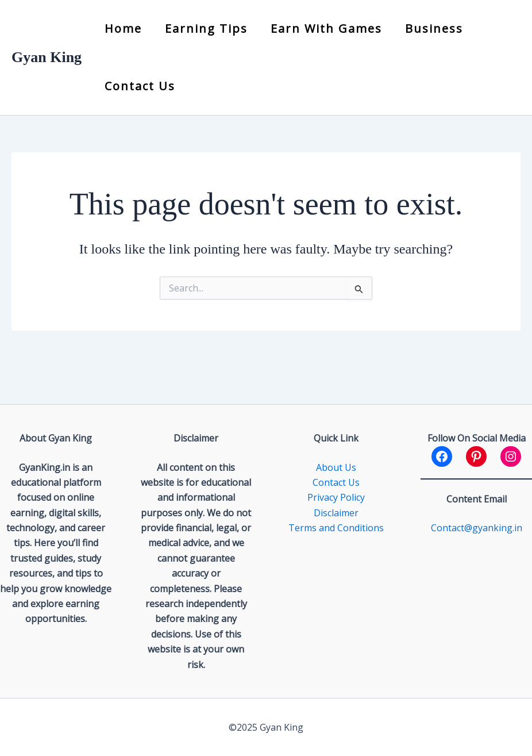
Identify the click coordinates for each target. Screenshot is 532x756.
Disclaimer (336, 513)
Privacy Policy (336, 497)
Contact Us (140, 86)
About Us (336, 467)
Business (434, 28)
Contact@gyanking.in (477, 528)
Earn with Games (326, 28)
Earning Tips (206, 28)
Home (123, 28)
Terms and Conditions (336, 528)
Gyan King (47, 57)
